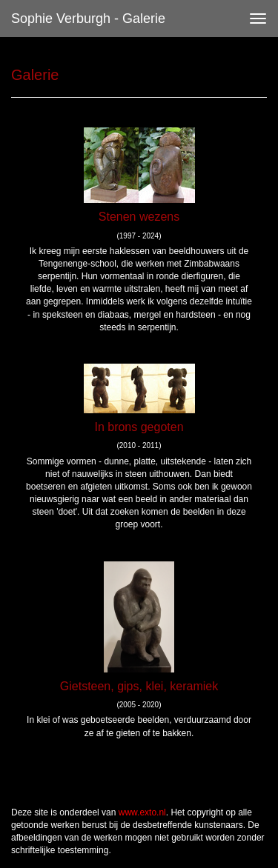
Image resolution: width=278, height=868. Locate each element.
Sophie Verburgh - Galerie (88, 19)
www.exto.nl (142, 812)
